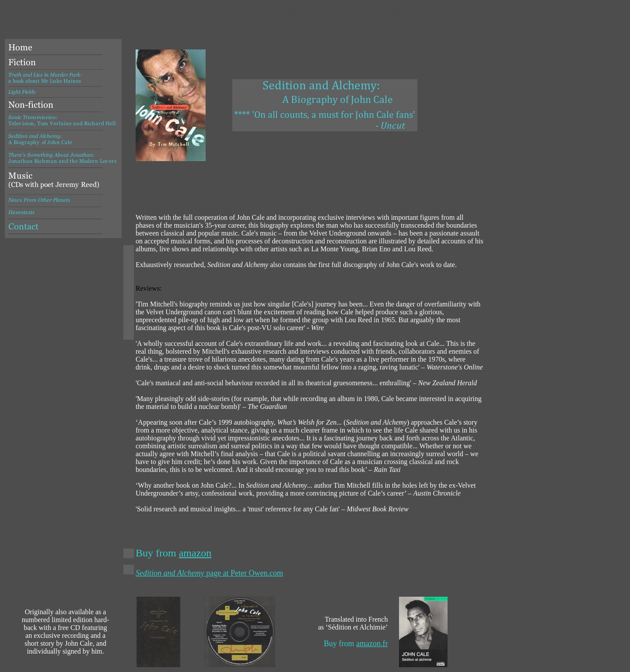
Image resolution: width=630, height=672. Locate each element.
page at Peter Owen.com (209, 573)
